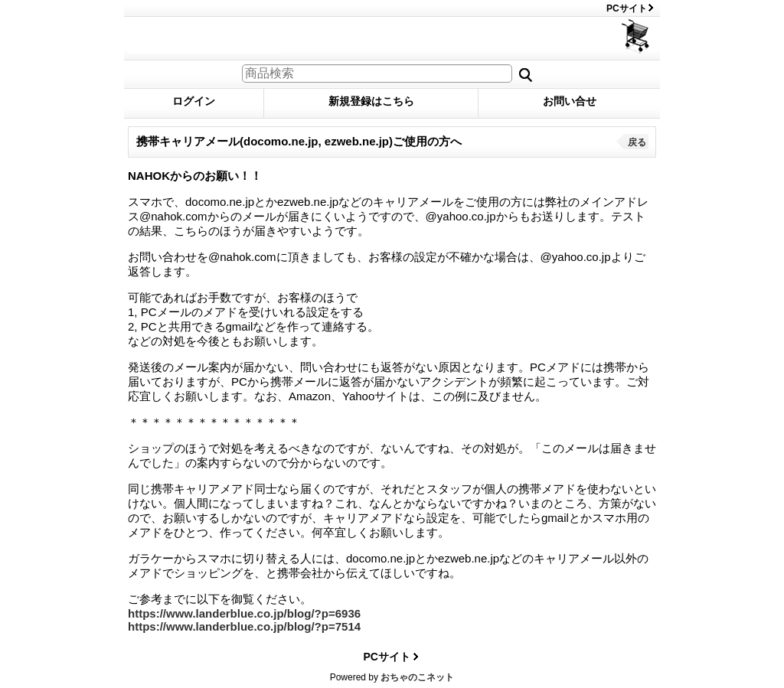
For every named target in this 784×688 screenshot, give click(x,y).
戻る (637, 142)
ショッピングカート (637, 36)
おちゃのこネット (417, 677)
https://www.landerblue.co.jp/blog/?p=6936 (244, 613)
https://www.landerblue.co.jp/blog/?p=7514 (244, 626)
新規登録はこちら (371, 101)
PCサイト (627, 8)
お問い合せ (570, 101)
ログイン (194, 101)
